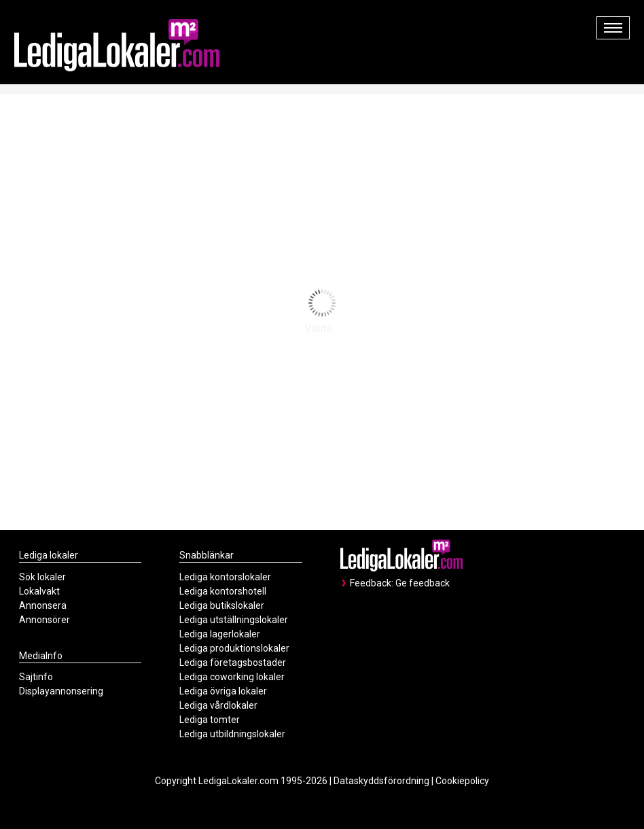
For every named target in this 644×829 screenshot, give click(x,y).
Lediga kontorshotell (223, 591)
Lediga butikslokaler (222, 605)
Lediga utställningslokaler (234, 620)
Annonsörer (44, 620)
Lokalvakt (39, 591)
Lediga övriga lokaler (223, 691)
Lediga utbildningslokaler (232, 734)
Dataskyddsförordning (381, 781)
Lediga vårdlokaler (218, 705)
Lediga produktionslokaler (234, 648)
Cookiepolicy (462, 781)
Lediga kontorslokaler (225, 577)
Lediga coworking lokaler (232, 677)
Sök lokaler (42, 577)
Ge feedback (423, 583)
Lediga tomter (210, 720)
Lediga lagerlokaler (220, 634)
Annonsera (43, 605)
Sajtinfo (36, 677)
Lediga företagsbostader (233, 663)
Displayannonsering (61, 691)
